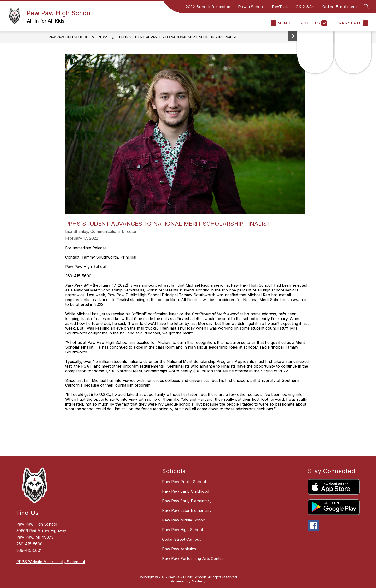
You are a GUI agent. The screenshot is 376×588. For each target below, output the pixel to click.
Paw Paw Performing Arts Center (193, 558)
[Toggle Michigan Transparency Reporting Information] (293, 36)
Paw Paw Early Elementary (187, 501)
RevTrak (280, 7)
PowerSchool (251, 7)
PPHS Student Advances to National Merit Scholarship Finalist (178, 37)
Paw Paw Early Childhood (186, 491)
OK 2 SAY (305, 7)
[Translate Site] (351, 23)
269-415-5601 (29, 550)
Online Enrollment (340, 7)
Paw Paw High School (68, 37)
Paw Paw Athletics (179, 549)
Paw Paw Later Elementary (187, 510)
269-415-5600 (29, 544)
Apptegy (198, 581)
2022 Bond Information (208, 7)
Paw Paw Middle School (184, 520)
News (103, 37)
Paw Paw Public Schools (185, 482)
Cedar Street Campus (182, 539)
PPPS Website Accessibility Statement (51, 562)
